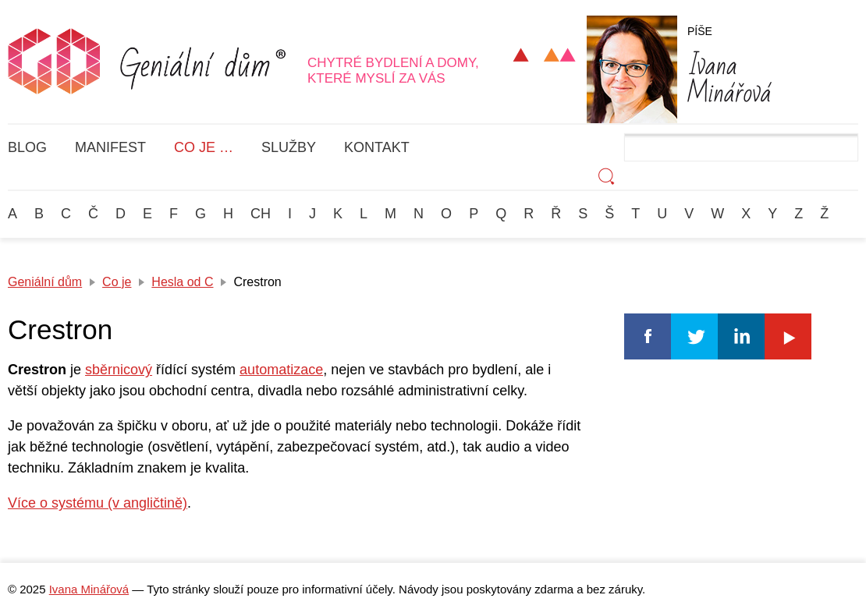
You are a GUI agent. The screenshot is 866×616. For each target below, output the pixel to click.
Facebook (648, 336)
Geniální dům (45, 282)
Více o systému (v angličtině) (98, 503)
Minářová (729, 76)
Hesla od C (182, 282)
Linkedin (741, 336)
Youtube (788, 336)
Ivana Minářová (89, 589)
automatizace (281, 370)
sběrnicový (119, 370)
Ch (261, 214)
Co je (117, 282)
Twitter (694, 336)
